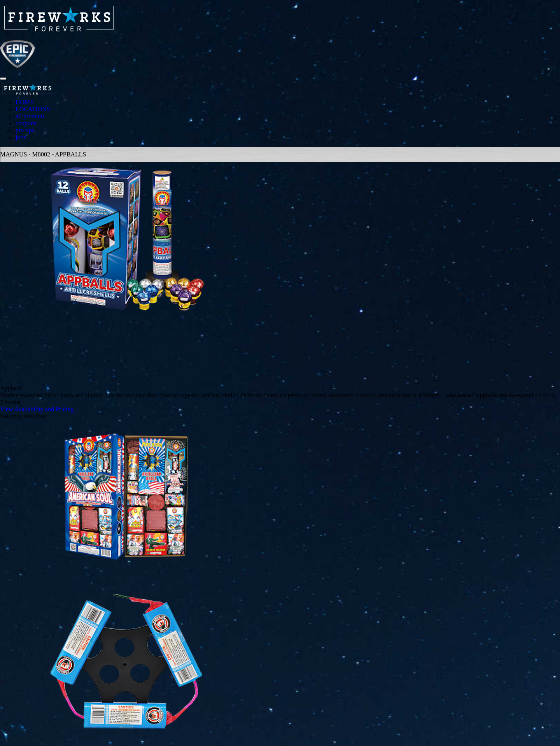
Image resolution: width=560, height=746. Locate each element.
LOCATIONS (33, 109)
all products (30, 116)
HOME (25, 102)
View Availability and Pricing (37, 409)
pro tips (25, 130)
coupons (26, 123)
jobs (21, 137)
